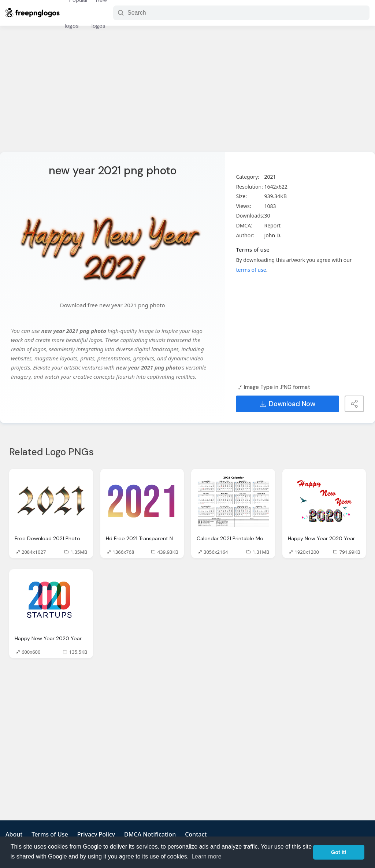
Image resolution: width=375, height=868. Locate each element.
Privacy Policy (96, 834)
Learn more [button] (207, 856)
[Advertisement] (187, 93)
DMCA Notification (150, 834)
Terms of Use (50, 834)
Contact (196, 834)
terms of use (251, 270)
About (14, 834)
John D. (273, 235)
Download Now (288, 404)
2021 (270, 177)
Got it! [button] (339, 852)
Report (272, 225)
